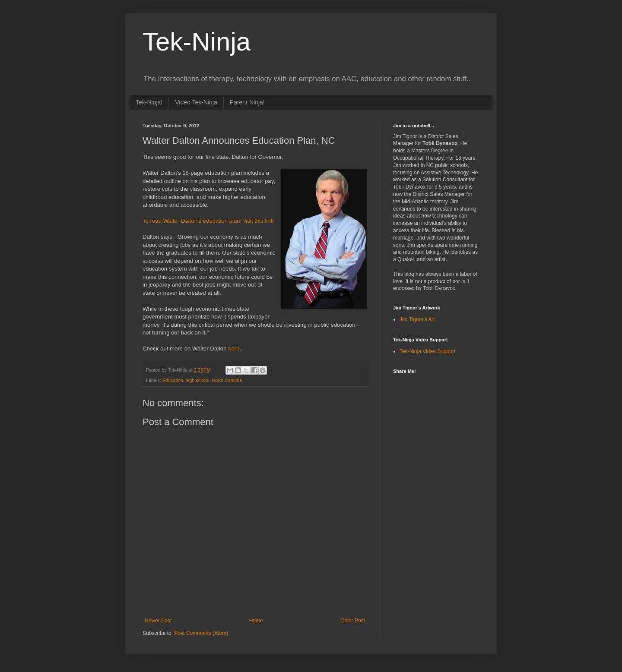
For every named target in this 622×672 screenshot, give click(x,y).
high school (198, 380)
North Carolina (227, 380)
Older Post (353, 621)
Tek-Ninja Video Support (427, 351)
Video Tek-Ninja (196, 102)
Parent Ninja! (247, 102)
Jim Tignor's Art (417, 319)
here (234, 349)
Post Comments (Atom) (201, 633)
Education (173, 380)
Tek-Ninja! (149, 102)
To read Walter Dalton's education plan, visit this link (208, 221)
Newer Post (158, 621)
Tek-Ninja (197, 42)
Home (256, 621)
